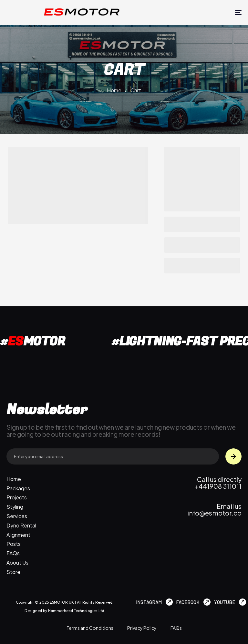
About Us (17, 563)
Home (114, 90)
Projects (17, 497)
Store (13, 572)
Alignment (18, 535)
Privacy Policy (142, 628)
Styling (15, 507)
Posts (14, 544)
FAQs (13, 553)
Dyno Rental (21, 526)
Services (17, 516)
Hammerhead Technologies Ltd (76, 611)
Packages (18, 488)
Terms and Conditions (90, 628)
